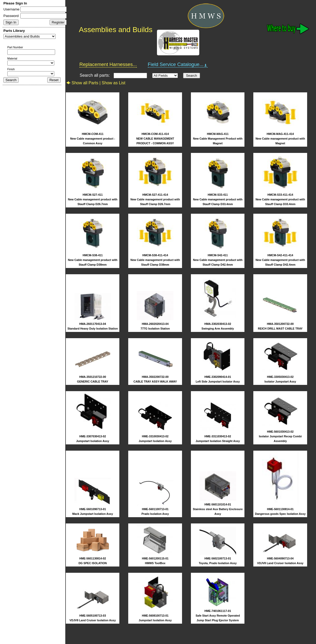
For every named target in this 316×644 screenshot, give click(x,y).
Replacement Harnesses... (108, 64)
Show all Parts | (84, 83)
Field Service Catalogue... (178, 64)
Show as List (113, 83)
